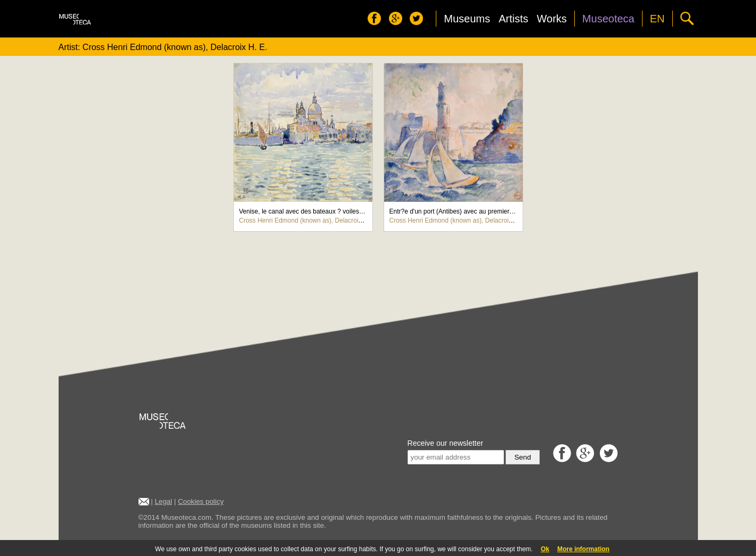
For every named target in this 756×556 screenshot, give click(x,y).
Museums (467, 19)
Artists (514, 19)
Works (552, 19)
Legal (163, 501)
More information (583, 549)
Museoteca (608, 19)
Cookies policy (201, 501)
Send (522, 457)
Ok (545, 549)
